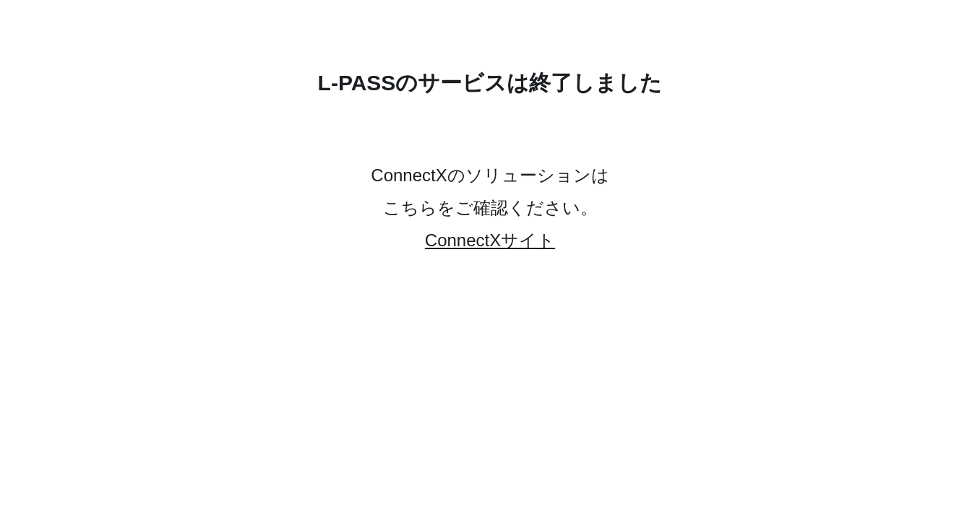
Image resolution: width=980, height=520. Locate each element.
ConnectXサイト (490, 240)
